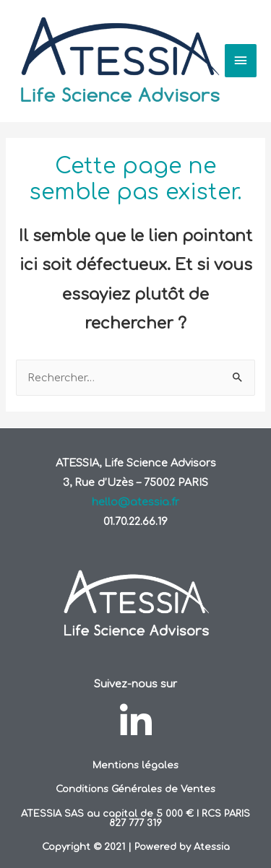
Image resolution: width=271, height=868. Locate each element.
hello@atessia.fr (135, 502)
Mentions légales (135, 765)
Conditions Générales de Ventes (135, 789)
